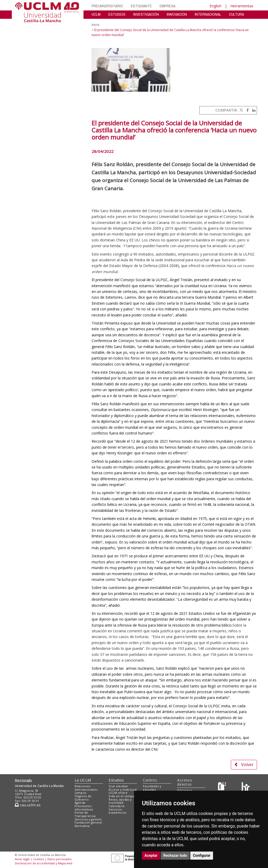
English (216, 6)
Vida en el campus (122, 796)
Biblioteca (185, 790)
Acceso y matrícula (123, 789)
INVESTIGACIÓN (146, 14)
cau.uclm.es (28, 805)
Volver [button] (244, 765)
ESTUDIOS (117, 14)
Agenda (80, 803)
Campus (80, 793)
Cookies (38, 859)
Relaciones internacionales (86, 788)
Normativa (82, 826)
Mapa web (65, 863)
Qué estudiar (118, 786)
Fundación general (88, 822)
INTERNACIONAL (208, 14)
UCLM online (118, 793)
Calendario (117, 806)
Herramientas (242, 6)
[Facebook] (246, 110)
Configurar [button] (202, 855)
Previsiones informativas (84, 808)
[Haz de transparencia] (223, 787)
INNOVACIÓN (177, 14)
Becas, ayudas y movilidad (120, 801)
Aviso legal (22, 859)
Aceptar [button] (151, 855)
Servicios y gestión (88, 819)
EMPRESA (167, 6)
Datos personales (59, 859)
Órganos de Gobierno (83, 798)
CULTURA (236, 14)
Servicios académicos (117, 811)
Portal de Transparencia (85, 814)
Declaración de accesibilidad (35, 863)
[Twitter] (241, 110)
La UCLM (83, 780)
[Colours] (246, 787)
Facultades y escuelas (152, 788)
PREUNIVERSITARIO (107, 6)
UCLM (96, 14)
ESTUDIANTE (141, 6)
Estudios (116, 780)
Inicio (96, 25)
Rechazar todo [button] (175, 855)
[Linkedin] (253, 110)
